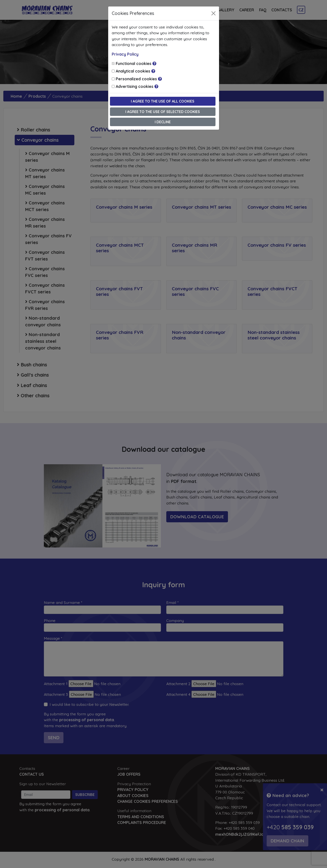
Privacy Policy (125, 54)
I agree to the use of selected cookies (163, 112)
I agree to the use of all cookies (163, 101)
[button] (154, 63)
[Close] (213, 13)
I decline (163, 122)
